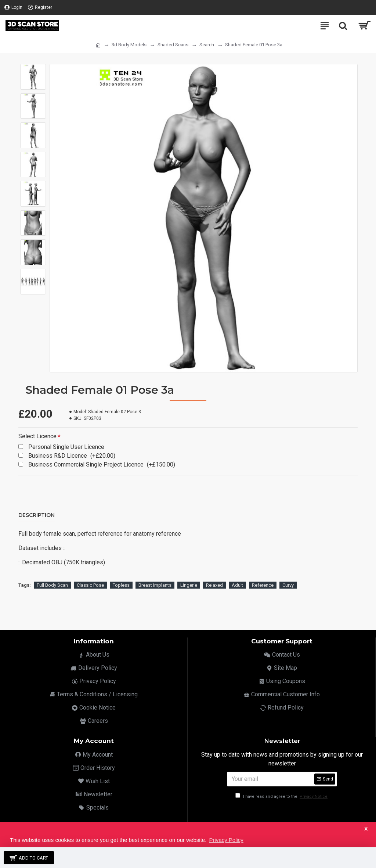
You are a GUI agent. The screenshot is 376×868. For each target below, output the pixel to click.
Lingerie (189, 585)
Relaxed (214, 585)
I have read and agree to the (282, 796)
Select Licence (37, 436)
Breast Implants (155, 585)
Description (37, 515)
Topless (121, 585)
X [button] (366, 829)
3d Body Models (129, 45)
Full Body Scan (52, 585)
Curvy (288, 585)
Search (207, 45)
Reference (263, 585)
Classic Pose (90, 585)
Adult (237, 585)
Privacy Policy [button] (226, 840)
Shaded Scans (173, 45)
